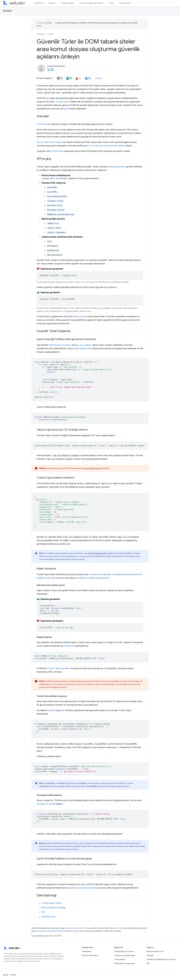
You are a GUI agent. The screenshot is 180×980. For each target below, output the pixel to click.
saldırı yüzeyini (80, 317)
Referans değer (68, 3)
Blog (111, 3)
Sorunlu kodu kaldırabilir (100, 574)
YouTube (150, 955)
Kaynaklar (38, 3)
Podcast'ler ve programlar (125, 963)
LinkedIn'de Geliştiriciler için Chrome (161, 959)
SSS (43, 912)
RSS (148, 963)
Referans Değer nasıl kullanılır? (92, 3)
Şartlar (6, 975)
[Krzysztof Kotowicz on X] (49, 70)
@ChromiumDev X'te (155, 951)
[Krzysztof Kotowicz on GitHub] (52, 70)
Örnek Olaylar (125, 3)
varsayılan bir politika (46, 804)
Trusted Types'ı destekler (59, 668)
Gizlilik (13, 975)
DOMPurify (69, 646)
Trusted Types (62, 102)
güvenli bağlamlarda (92, 468)
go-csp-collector (84, 345)
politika (51, 710)
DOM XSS (41, 124)
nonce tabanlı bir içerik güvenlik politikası (106, 146)
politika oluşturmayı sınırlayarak (84, 888)
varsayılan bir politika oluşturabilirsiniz (92, 578)
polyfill (67, 109)
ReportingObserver (83, 349)
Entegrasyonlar (49, 917)
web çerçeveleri (117, 167)
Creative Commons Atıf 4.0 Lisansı (78, 928)
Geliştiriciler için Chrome (124, 951)
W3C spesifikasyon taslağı (53, 908)
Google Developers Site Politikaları (51, 931)
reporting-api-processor (60, 345)
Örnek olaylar (120, 959)
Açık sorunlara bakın (90, 955)
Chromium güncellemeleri (125, 955)
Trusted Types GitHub (52, 903)
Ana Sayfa (40, 34)
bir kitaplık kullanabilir (121, 574)
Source (99, 78)
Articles (7, 11)
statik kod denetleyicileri (98, 553)
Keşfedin (52, 3)
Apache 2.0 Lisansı (117, 928)
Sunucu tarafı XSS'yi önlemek (50, 142)
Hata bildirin (87, 951)
